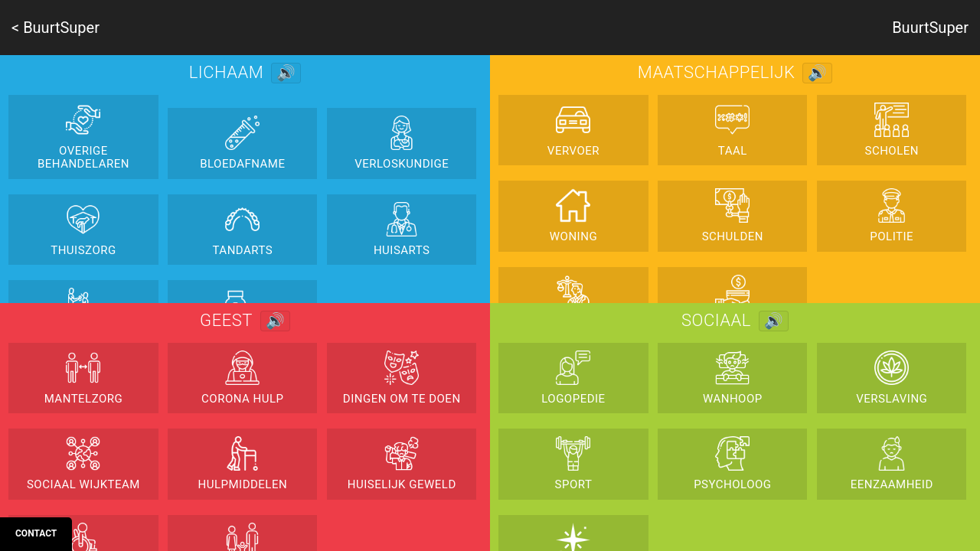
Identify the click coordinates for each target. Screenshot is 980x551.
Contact (36, 533)
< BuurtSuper (56, 28)
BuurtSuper (930, 28)
